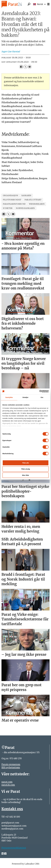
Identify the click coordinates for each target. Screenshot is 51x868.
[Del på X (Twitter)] (25, 67)
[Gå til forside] (15, 4)
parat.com (7, 782)
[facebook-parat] (5, 854)
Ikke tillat (25, 475)
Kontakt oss (12, 809)
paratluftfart (33, 200)
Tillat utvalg (25, 469)
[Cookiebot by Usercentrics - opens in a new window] (39, 391)
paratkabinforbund (14, 204)
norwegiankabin (25, 208)
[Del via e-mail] (30, 67)
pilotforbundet (12, 200)
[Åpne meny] (48, 4)
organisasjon (10, 196)
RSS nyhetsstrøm (11, 767)
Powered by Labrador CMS (26, 864)
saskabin (26, 196)
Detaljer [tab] (26, 397)
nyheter (8, 208)
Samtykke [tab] (9, 397)
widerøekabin (37, 204)
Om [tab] (42, 397)
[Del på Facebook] (21, 67)
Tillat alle (26, 463)
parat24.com (8, 785)
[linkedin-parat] (3, 854)
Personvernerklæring (14, 848)
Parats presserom (11, 764)
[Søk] (29, 4)
